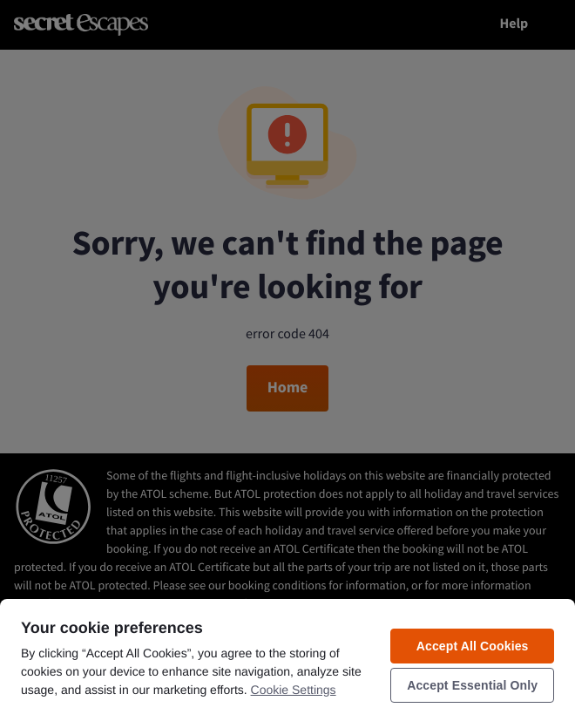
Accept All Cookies (473, 646)
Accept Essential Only (472, 685)
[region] (287, 663)
